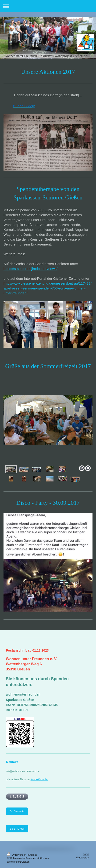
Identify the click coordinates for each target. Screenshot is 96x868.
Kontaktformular (39, 779)
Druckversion (17, 855)
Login (86, 854)
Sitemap (33, 855)
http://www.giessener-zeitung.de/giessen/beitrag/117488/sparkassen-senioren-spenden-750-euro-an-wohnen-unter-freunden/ (48, 288)
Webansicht (83, 858)
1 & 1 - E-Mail (17, 829)
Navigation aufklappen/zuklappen (48, 6)
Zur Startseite (17, 811)
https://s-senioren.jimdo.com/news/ (30, 269)
